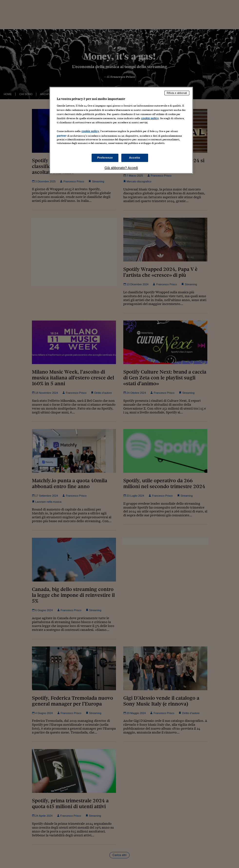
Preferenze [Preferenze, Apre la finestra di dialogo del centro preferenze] (105, 158)
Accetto (135, 158)
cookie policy (150, 118)
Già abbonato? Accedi (121, 168)
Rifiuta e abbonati (177, 93)
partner (62, 136)
